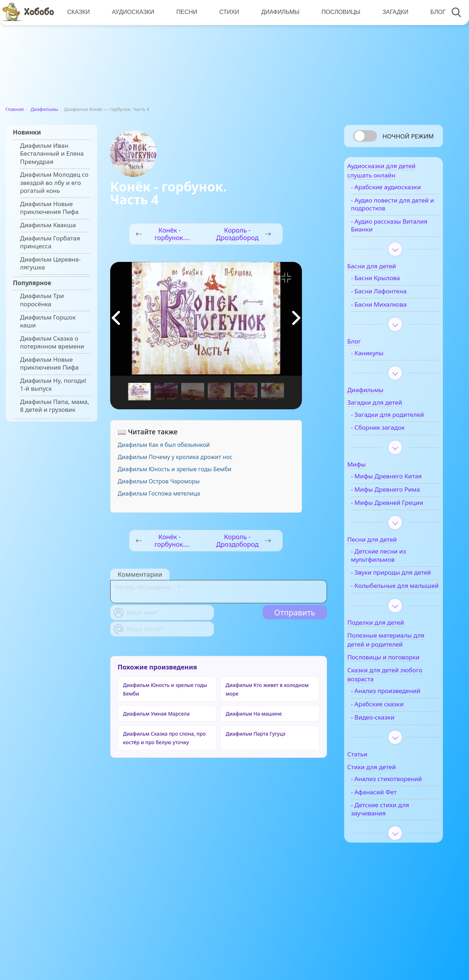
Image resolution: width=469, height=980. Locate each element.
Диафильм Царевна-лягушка (50, 263)
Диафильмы (278, 12)
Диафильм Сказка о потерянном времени (52, 342)
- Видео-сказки (386, 785)
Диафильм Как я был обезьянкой (164, 445)
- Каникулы (381, 365)
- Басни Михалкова (392, 317)
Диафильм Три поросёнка (42, 300)
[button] (296, 318)
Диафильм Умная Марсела (156, 714)
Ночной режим (408, 136)
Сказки (78, 12)
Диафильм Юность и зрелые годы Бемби (175, 469)
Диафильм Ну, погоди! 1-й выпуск (53, 385)
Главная (14, 109)
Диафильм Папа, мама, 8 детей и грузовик (55, 406)
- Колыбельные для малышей (393, 642)
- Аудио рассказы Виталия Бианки (390, 238)
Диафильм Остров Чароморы (159, 481)
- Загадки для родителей (384, 431)
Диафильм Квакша (48, 225)
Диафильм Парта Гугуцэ (256, 734)
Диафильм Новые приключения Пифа (49, 208)
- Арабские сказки (391, 772)
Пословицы (338, 12)
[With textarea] (219, 592)
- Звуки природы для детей (395, 620)
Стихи (227, 12)
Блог (434, 12)
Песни (185, 12)
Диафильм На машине (254, 714)
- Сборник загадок (391, 448)
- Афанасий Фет (387, 868)
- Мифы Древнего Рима (390, 522)
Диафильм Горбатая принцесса (50, 242)
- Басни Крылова (389, 290)
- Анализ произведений (386, 755)
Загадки (391, 12)
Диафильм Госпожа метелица (159, 493)
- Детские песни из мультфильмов (392, 599)
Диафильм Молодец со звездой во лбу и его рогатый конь (54, 183)
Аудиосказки (132, 12)
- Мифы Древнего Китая (390, 501)
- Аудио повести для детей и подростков (394, 216)
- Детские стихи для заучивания (394, 885)
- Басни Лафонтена (392, 303)
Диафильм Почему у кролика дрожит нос (175, 457)
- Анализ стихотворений (387, 851)
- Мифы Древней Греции (389, 543)
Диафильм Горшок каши (48, 321)
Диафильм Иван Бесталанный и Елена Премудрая (52, 154)
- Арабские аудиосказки (383, 195)
